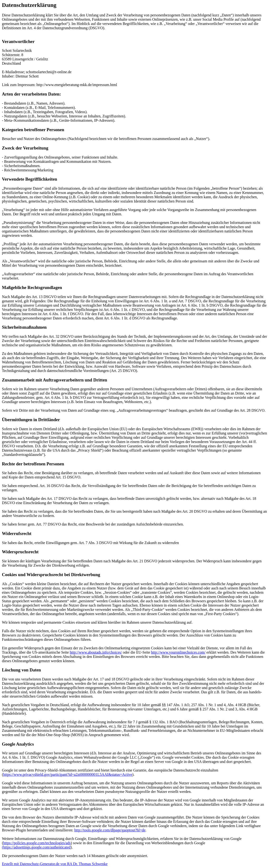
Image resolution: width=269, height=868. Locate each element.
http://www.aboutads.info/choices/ (96, 652)
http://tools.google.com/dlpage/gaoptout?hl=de (110, 830)
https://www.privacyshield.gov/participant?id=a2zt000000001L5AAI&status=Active (68, 774)
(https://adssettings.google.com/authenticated (36, 847)
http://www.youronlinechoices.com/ (178, 652)
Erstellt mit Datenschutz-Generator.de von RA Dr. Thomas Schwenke (55, 864)
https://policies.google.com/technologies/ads (37, 843)
